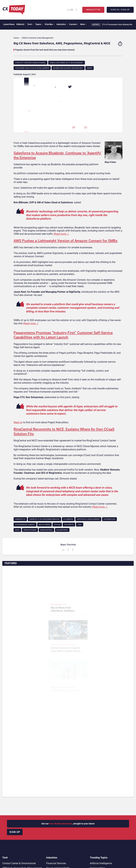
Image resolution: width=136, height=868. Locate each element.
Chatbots (69, 525)
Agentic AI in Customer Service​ (44, 519)
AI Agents (68, 519)
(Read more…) (61, 234)
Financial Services (56, 863)
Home (16, 38)
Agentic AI (20, 519)
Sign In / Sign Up (120, 10)
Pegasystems (30, 530)
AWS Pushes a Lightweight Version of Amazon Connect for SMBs (66, 241)
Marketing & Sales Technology (68, 68)
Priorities (50, 24)
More (83, 24)
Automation (109, 519)
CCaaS (57, 525)
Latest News (9, 24)
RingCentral (46, 530)
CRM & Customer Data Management (67, 63)
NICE (17, 530)
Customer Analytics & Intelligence (32, 68)
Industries (62, 24)
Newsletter (93, 10)
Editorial (21, 24)
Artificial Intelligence (88, 519)
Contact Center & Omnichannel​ (30, 63)
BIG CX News (44, 525)
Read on (18, 422)
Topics (39, 24)
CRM (80, 525)
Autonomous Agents (25, 525)
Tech (30, 24)
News (90, 68)
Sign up (15, 832)
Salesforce (62, 530)
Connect (74, 24)
